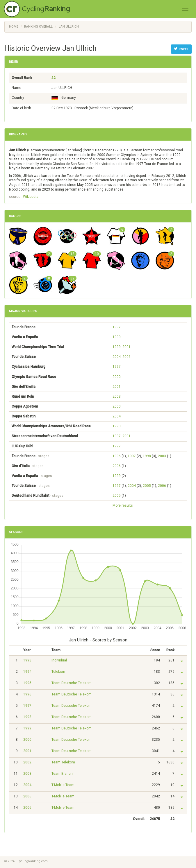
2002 (27, 762)
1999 (117, 337)
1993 (117, 426)
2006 (126, 357)
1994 (27, 672)
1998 (147, 456)
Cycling (46, 9)
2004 (117, 357)
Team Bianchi (63, 774)
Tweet (181, 49)
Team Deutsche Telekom (72, 683)
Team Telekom (63, 762)
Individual (59, 660)
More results (123, 505)
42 (54, 78)
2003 (117, 397)
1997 (117, 327)
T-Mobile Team (63, 785)
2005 (147, 486)
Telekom (58, 672)
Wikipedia (31, 197)
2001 (126, 347)
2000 (117, 377)
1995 (27, 683)
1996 (117, 456)
